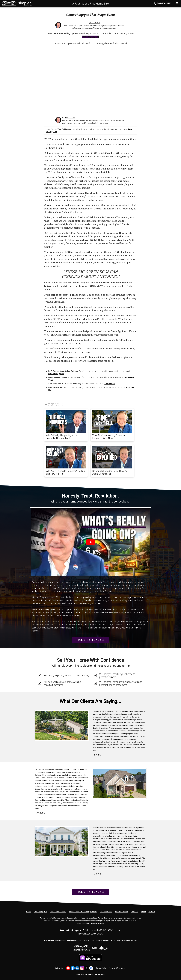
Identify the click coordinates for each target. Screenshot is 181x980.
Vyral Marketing (99, 974)
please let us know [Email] (97, 923)
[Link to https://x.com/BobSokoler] (87, 968)
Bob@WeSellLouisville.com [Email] (127, 940)
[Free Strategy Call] (40, 912)
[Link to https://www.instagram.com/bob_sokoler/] (82, 968)
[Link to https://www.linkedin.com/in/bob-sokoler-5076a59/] (77, 968)
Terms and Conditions (117, 968)
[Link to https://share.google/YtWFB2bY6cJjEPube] (91, 968)
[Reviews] (152, 912)
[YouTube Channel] (121, 912)
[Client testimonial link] (62, 725)
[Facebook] (135, 912)
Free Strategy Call (90, 37)
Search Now (110, 384)
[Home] (16, 3)
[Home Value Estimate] (58, 912)
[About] (143, 912)
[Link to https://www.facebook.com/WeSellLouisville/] (73, 968)
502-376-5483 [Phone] (163, 3)
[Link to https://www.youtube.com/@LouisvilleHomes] (68, 968)
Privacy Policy (101, 968)
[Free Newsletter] (106, 912)
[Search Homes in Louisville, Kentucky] (83, 912)
